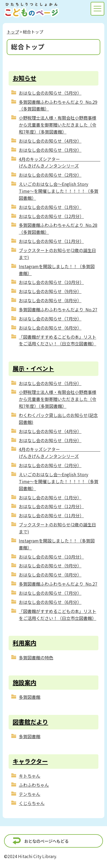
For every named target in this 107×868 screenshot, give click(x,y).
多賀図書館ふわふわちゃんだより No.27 (58, 309)
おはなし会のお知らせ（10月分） (51, 282)
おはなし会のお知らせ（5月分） (50, 93)
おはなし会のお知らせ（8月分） (50, 300)
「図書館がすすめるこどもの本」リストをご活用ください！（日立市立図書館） (58, 340)
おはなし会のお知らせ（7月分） (50, 319)
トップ (13, 32)
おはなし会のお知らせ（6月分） (50, 328)
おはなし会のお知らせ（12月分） (51, 216)
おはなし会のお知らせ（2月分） (50, 175)
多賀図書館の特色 (36, 658)
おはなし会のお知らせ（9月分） (50, 291)
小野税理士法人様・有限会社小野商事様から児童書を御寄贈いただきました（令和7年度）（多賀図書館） (58, 125)
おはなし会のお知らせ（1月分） (50, 207)
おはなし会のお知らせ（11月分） (51, 241)
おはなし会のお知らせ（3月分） (50, 150)
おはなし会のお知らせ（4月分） (50, 141)
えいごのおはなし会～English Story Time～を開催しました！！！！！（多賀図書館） (59, 191)
